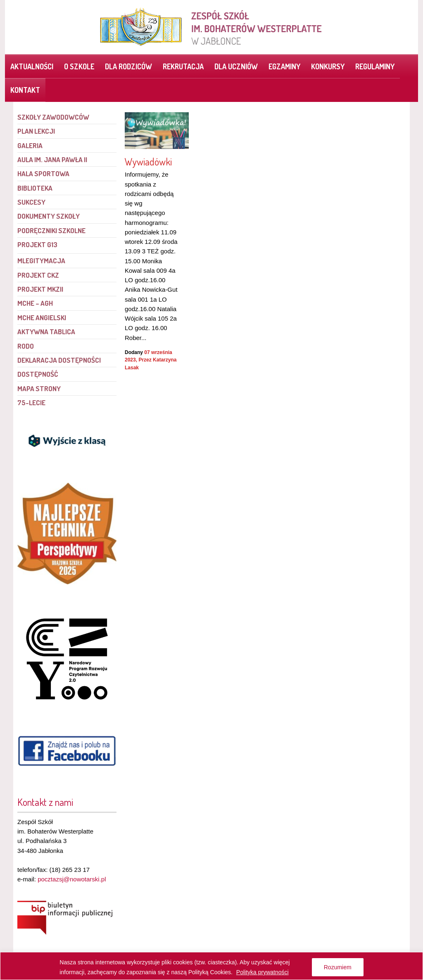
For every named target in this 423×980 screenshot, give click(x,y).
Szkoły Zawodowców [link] (53, 117)
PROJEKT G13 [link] (37, 244)
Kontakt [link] (25, 90)
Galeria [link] (30, 145)
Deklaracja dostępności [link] (59, 360)
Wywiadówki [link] (148, 162)
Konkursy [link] (328, 66)
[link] (211, 27)
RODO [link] (26, 346)
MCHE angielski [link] (42, 318)
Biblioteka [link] (35, 188)
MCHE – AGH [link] (35, 303)
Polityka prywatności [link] (263, 972)
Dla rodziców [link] (128, 66)
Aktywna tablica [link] (46, 332)
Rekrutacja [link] (183, 66)
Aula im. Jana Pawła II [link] (52, 159)
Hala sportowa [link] (43, 174)
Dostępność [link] (38, 374)
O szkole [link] (79, 66)
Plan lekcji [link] (36, 131)
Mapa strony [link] (39, 388)
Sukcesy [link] (31, 202)
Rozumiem (338, 967)
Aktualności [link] (32, 66)
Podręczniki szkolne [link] (51, 230)
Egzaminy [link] (284, 66)
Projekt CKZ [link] (38, 275)
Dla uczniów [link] (236, 66)
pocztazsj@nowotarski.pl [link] (72, 879)
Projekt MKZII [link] (40, 289)
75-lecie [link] (31, 403)
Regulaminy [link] (375, 66)
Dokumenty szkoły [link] (49, 216)
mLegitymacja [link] (41, 261)
